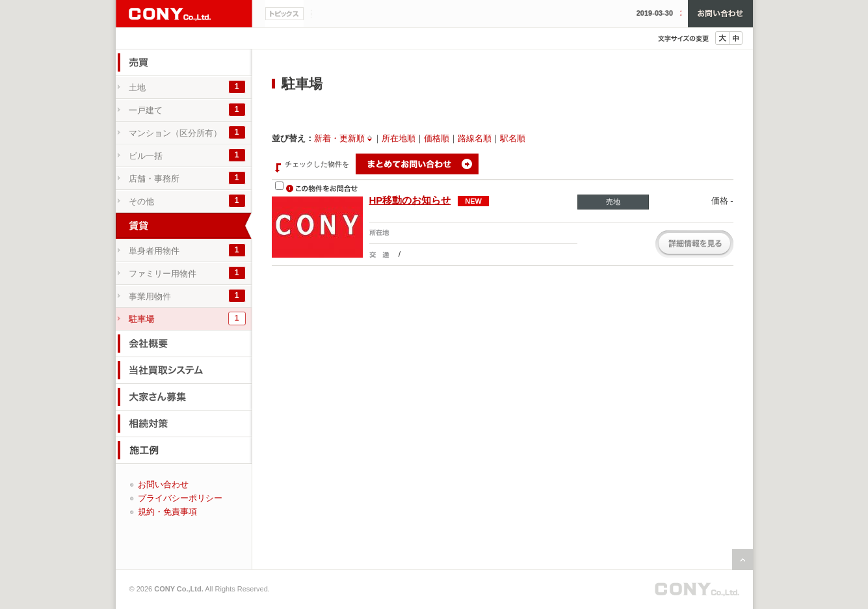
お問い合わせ (720, 14)
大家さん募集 (184, 397)
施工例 (184, 450)
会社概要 (184, 344)
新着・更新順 (339, 138)
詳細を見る (694, 244)
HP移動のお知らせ (410, 200)
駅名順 (513, 138)
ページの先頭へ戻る (743, 560)
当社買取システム (184, 370)
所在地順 (399, 138)
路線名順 (475, 138)
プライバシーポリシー (180, 498)
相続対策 (184, 424)
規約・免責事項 (167, 512)
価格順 (437, 138)
